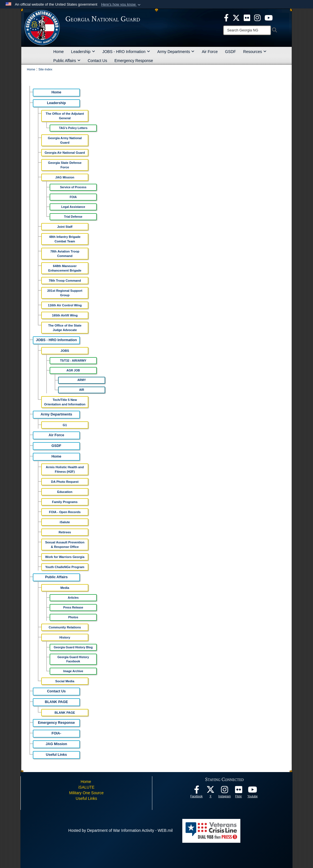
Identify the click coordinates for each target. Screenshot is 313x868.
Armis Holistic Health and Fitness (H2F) (65, 469)
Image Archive (73, 671)
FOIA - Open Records (65, 512)
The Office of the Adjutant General (65, 116)
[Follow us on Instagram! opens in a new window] (225, 791)
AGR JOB (73, 370)
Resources (255, 52)
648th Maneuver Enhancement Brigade (65, 268)
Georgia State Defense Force (65, 165)
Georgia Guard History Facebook (73, 659)
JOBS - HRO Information (126, 52)
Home (58, 52)
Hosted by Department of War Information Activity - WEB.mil (121, 830)
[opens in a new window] (247, 17)
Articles (73, 598)
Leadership (83, 52)
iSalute (65, 522)
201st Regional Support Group (65, 293)
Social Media (65, 681)
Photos (73, 617)
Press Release (73, 607)
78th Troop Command (65, 281)
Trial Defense (73, 217)
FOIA (73, 197)
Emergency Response (134, 61)
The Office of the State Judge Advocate (65, 328)
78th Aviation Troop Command (65, 254)
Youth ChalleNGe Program (65, 567)
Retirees (65, 532)
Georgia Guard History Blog (73, 647)
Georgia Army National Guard (65, 140)
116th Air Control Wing (65, 305)
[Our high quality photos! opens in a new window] (239, 791)
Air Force (210, 52)
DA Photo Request (65, 482)
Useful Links (57, 755)
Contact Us (97, 61)
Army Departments (176, 52)
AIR (82, 390)
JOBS (65, 351)
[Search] (247, 30)
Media (65, 588)
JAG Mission (65, 177)
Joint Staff (65, 227)
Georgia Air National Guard (65, 153)
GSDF (230, 52)
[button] (121, 4)
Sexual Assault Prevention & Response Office (65, 545)
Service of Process (73, 187)
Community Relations (65, 627)
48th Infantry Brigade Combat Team (65, 239)
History (65, 637)
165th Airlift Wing (65, 315)
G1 (65, 425)
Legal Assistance (73, 207)
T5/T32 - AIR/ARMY (73, 360)
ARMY (82, 380)
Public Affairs (67, 61)
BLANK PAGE (56, 702)
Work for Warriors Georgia (65, 557)
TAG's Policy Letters (73, 128)
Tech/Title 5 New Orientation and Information (65, 402)
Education (65, 492)
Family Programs (65, 502)
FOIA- (56, 733)
